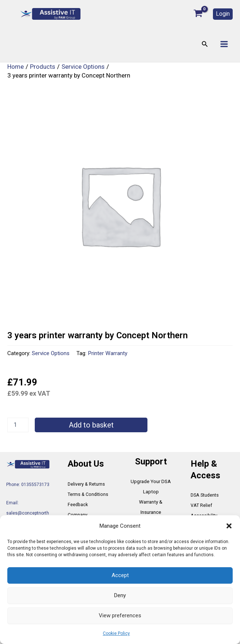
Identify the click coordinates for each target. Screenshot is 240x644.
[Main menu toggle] (224, 44)
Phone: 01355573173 (28, 485)
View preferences (120, 615)
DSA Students (205, 495)
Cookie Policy (116, 633)
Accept (120, 575)
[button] (229, 526)
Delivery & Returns (86, 484)
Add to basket (91, 425)
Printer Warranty (108, 354)
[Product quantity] (18, 425)
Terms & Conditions (87, 494)
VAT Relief (201, 505)
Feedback (77, 505)
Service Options (51, 354)
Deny (120, 595)
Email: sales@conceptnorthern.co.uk (28, 513)
